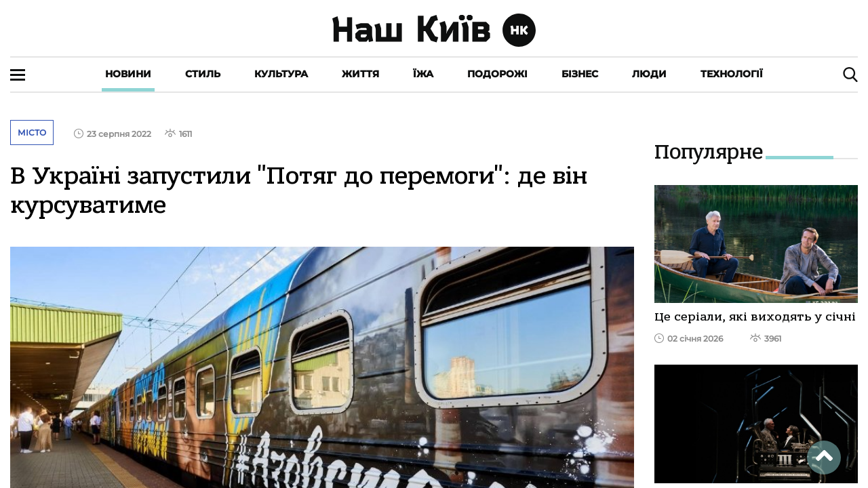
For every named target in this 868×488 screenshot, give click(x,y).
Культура (281, 74)
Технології (732, 74)
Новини (128, 74)
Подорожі (497, 74)
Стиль (203, 74)
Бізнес (580, 74)
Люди (649, 74)
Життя (360, 74)
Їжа (423, 74)
